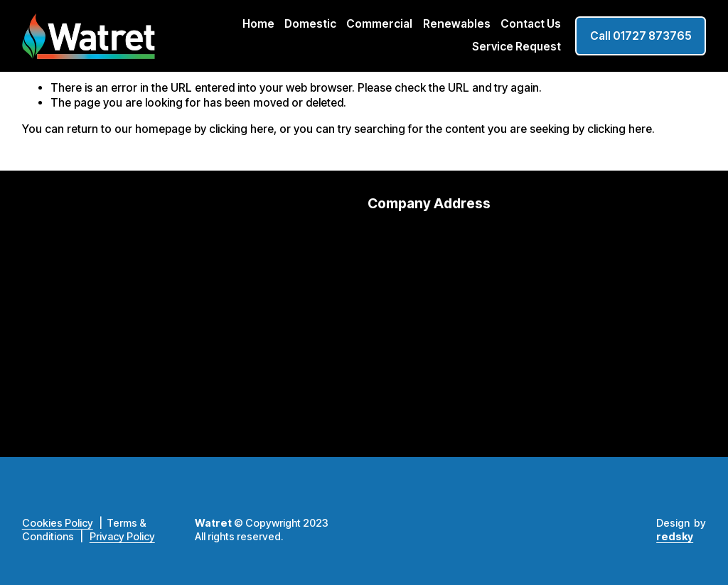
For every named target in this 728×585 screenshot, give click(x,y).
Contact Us (531, 24)
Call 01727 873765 (641, 36)
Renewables (457, 24)
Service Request (516, 47)
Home (258, 24)
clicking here (241, 129)
